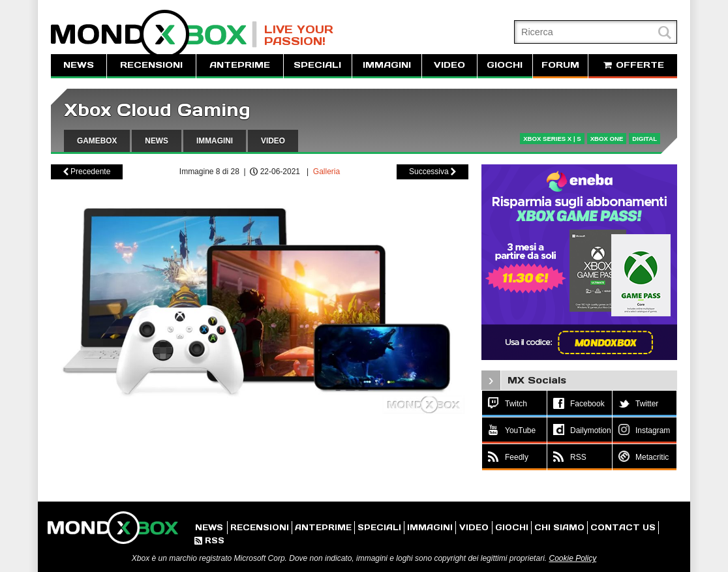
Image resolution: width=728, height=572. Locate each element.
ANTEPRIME (240, 65)
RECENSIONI (151, 65)
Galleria (326, 172)
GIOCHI (505, 65)
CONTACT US (623, 527)
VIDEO (449, 65)
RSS (209, 540)
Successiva (432, 172)
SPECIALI (317, 65)
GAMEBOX (97, 141)
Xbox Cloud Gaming (157, 110)
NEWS (79, 65)
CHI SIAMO (559, 527)
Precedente (87, 172)
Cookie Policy (572, 558)
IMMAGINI (387, 65)
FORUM (560, 65)
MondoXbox (154, 34)
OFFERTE (633, 65)
